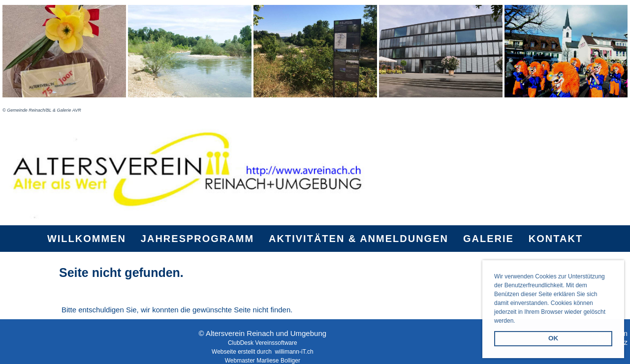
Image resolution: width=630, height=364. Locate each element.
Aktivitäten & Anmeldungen (359, 239)
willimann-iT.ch (294, 352)
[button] (518, 321)
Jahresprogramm (197, 239)
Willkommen (87, 239)
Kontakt (556, 239)
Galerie (488, 239)
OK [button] (553, 338)
